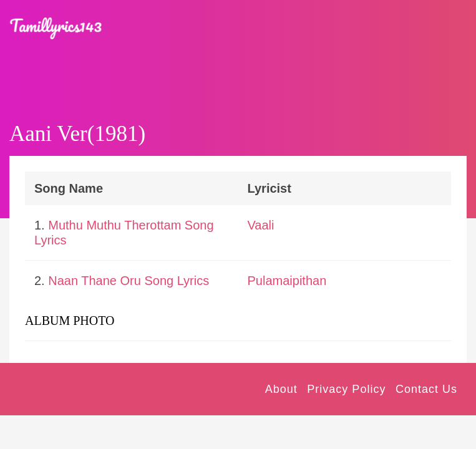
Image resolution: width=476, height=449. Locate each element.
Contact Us (426, 389)
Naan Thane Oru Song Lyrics (129, 281)
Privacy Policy (346, 389)
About (281, 389)
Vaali (261, 225)
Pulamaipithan (287, 281)
